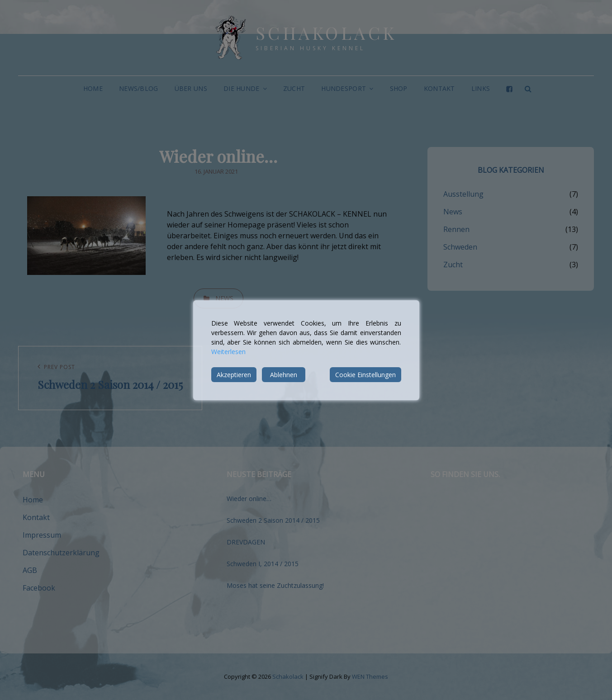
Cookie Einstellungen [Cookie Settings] (365, 375)
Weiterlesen (228, 352)
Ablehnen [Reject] (284, 375)
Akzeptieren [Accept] (234, 375)
